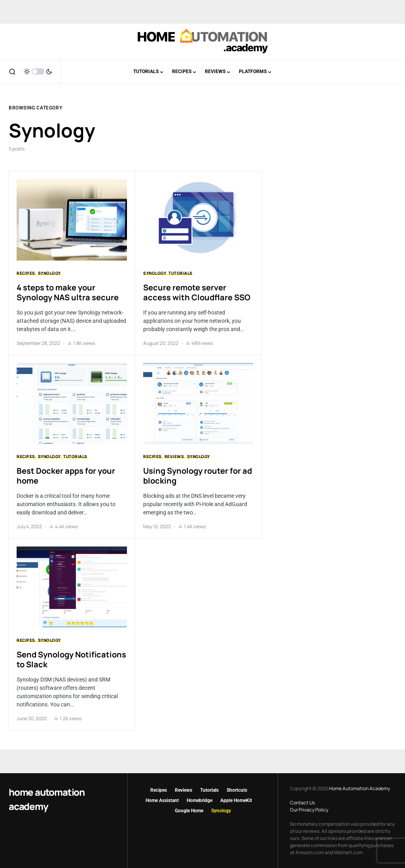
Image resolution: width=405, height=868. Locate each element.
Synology (49, 273)
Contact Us (302, 803)
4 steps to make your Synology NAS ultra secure (68, 292)
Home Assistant (162, 800)
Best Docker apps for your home (66, 476)
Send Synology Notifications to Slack (71, 659)
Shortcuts (237, 790)
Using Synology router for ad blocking (198, 476)
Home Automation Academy (47, 799)
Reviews (174, 456)
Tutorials (181, 273)
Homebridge (200, 800)
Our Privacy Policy (309, 810)
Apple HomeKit (236, 800)
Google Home (189, 811)
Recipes (26, 273)
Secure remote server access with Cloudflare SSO (197, 292)
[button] (12, 72)
